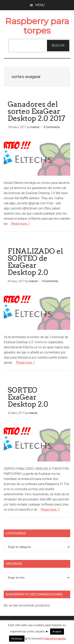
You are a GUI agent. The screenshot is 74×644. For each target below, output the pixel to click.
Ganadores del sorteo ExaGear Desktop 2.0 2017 (36, 111)
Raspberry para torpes (37, 26)
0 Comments (52, 127)
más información (55, 638)
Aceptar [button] (57, 632)
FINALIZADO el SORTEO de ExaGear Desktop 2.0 (35, 262)
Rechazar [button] (17, 639)
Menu (40, 5)
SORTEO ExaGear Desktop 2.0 (28, 397)
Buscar (58, 45)
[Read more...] (20, 224)
